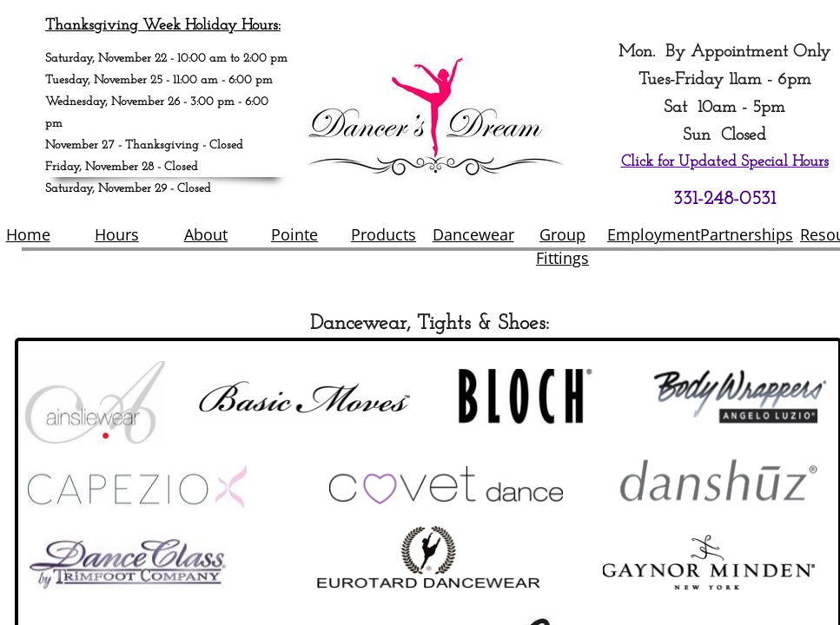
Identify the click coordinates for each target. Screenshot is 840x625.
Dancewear (473, 234)
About (206, 234)
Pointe (294, 234)
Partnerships (747, 234)
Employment (654, 234)
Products (384, 234)
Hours (117, 234)
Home (28, 234)
